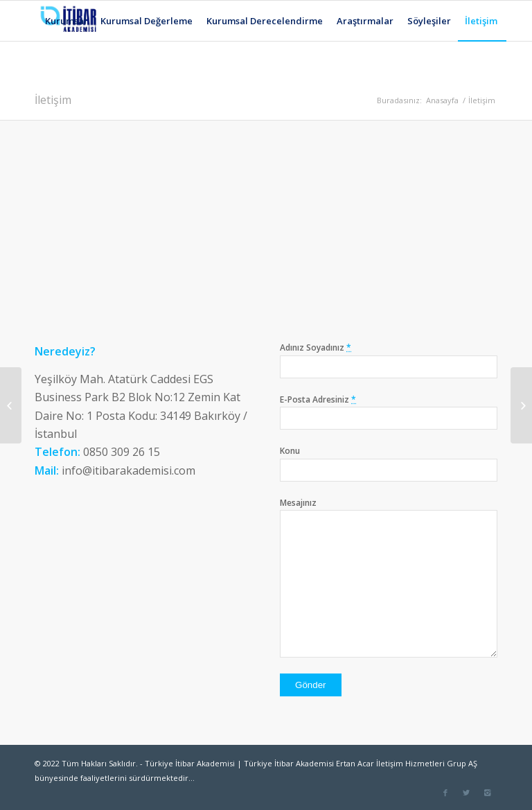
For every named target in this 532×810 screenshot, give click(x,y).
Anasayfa (442, 100)
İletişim (53, 100)
